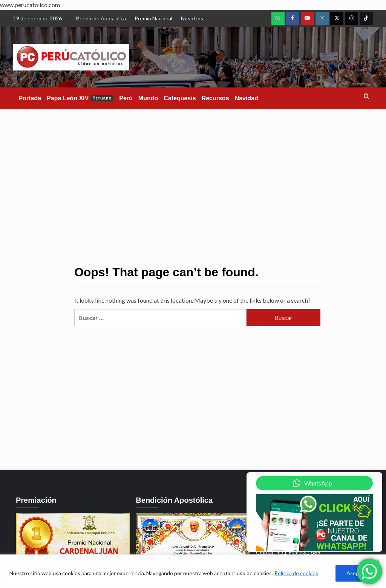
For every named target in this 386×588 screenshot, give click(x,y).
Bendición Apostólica (101, 18)
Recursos (215, 98)
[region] (193, 571)
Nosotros (192, 18)
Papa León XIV (80, 98)
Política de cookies (296, 573)
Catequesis (180, 98)
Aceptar (356, 573)
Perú (126, 98)
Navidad (247, 98)
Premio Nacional (153, 18)
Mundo (148, 98)
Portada (30, 98)
